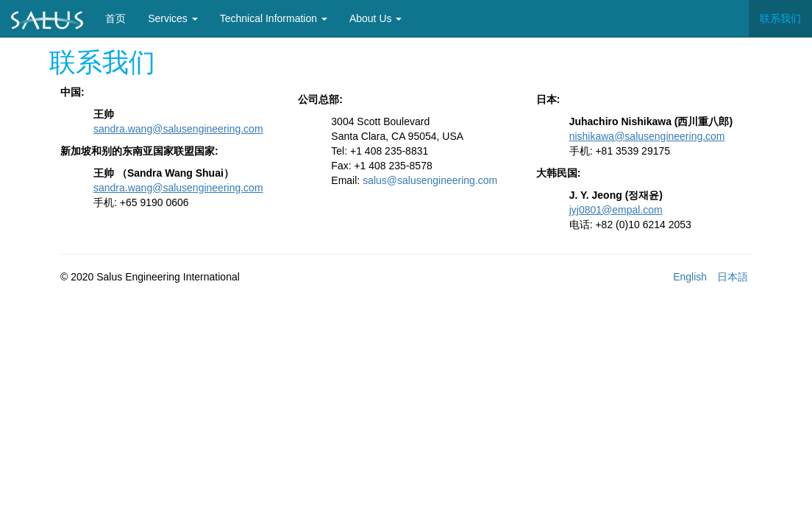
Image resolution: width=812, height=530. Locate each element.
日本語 (733, 277)
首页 (121, 17)
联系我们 (780, 18)
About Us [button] (375, 18)
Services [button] (173, 18)
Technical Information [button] (274, 18)
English (690, 277)
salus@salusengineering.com (430, 180)
